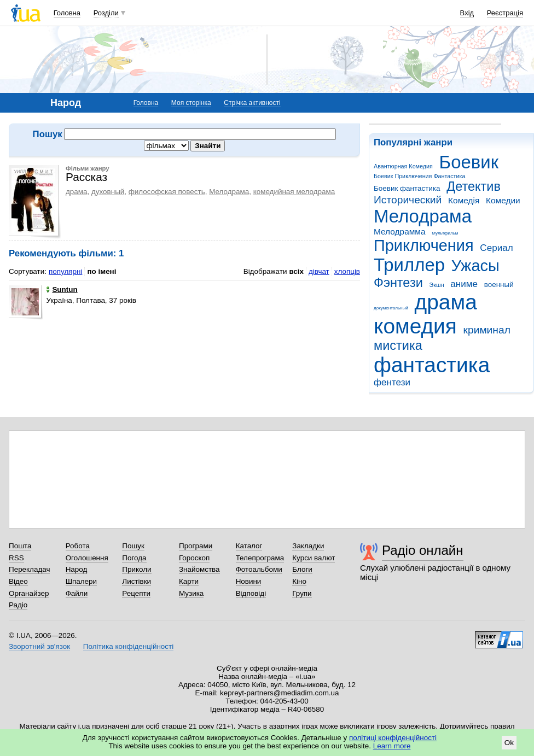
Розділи (106, 13)
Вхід (467, 13)
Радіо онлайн (423, 550)
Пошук (133, 546)
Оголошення (87, 558)
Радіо (18, 605)
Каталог (249, 546)
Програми (196, 546)
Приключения (424, 245)
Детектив (474, 186)
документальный (391, 308)
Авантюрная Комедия (403, 166)
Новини (249, 581)
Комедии (503, 200)
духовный (108, 192)
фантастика (432, 365)
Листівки (137, 581)
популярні (65, 271)
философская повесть (167, 192)
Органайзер (29, 593)
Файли (77, 593)
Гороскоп (194, 558)
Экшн (437, 285)
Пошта (20, 546)
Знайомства (199, 569)
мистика (398, 345)
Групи (302, 593)
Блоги (302, 569)
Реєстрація (505, 13)
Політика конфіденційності (128, 646)
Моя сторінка (191, 103)
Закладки (308, 546)
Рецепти (136, 593)
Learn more (392, 746)
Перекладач (29, 569)
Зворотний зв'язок (39, 646)
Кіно (299, 581)
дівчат (319, 271)
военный (499, 285)
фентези (392, 382)
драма (446, 302)
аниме (464, 284)
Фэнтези (398, 283)
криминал (487, 330)
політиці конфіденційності (393, 738)
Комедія (464, 200)
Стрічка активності (252, 103)
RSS (16, 558)
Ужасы (475, 266)
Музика (191, 593)
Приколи (137, 569)
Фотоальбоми (259, 569)
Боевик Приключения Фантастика (419, 176)
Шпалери (81, 581)
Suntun (62, 289)
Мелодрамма (400, 232)
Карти (189, 581)
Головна (67, 13)
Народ (77, 569)
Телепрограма (260, 558)
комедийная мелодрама (294, 192)
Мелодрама (423, 216)
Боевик (469, 162)
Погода (134, 558)
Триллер (409, 265)
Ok (509, 743)
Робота (78, 546)
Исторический (408, 200)
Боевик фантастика (407, 188)
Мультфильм (445, 233)
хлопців (347, 271)
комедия (415, 326)
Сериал (496, 248)
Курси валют (314, 558)
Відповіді (251, 593)
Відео (18, 581)
